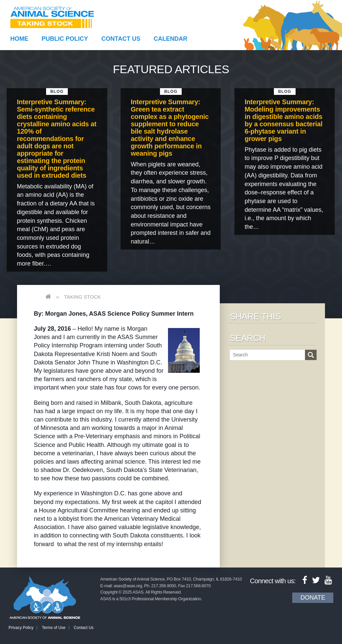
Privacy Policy (21, 628)
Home (19, 39)
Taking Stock (82, 297)
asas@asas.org (128, 586)
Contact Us (121, 39)
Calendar (170, 39)
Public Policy (65, 39)
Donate (313, 598)
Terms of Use (54, 628)
